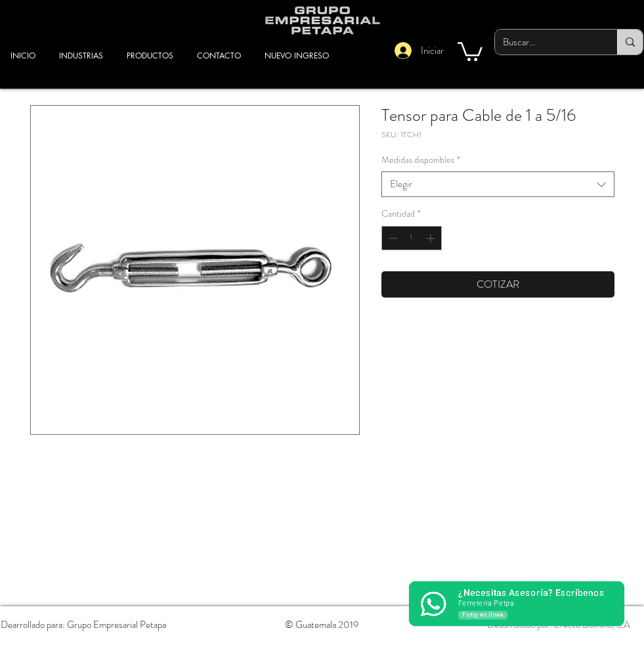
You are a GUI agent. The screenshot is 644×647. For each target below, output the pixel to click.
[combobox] (498, 184)
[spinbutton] (412, 238)
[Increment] (432, 238)
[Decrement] (392, 238)
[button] (470, 51)
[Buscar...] (546, 42)
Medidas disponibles (421, 160)
